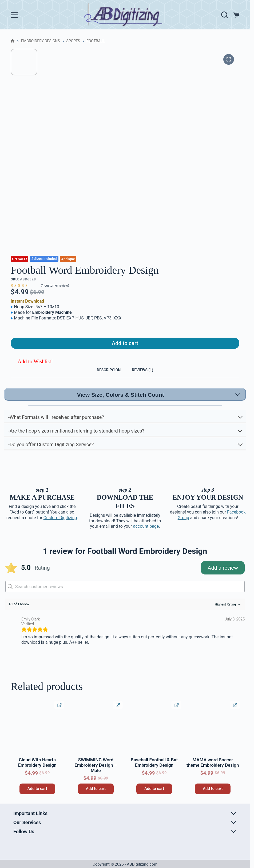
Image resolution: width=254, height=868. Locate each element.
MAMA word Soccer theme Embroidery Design (213, 771)
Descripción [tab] (104, 375)
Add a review (223, 576)
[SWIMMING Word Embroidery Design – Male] (96, 736)
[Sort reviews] (227, 612)
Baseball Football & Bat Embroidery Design (154, 771)
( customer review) (55, 286)
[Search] (225, 15)
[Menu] (14, 15)
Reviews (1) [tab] (148, 375)
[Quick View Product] (59, 713)
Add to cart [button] (37, 797)
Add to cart (125, 345)
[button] (32, 365)
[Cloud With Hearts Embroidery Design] (37, 736)
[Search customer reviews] (125, 595)
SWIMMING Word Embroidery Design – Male (96, 773)
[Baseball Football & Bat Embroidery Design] (154, 736)
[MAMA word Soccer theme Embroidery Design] (213, 736)
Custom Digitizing (60, 526)
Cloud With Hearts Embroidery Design (37, 771)
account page (146, 535)
